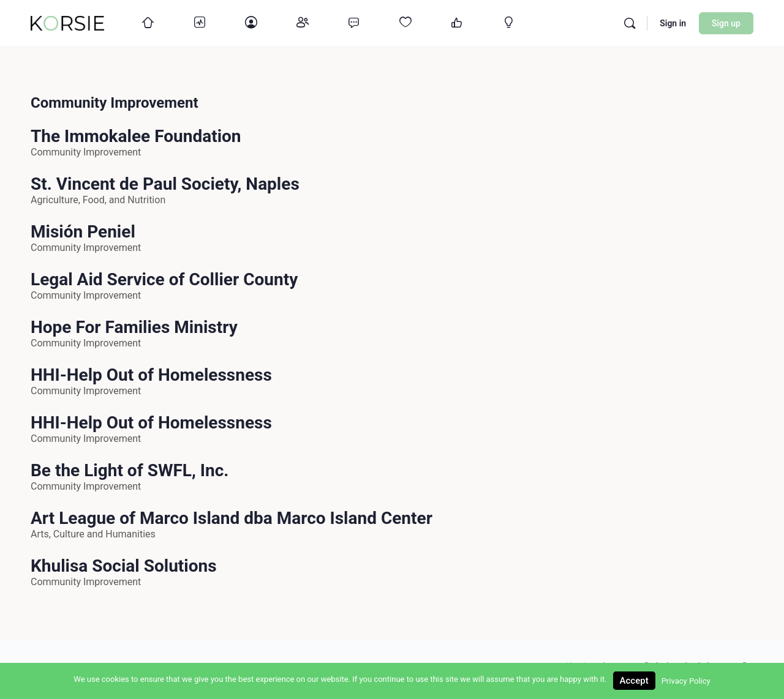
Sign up (726, 23)
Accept (634, 681)
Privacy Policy (686, 681)
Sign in (673, 23)
